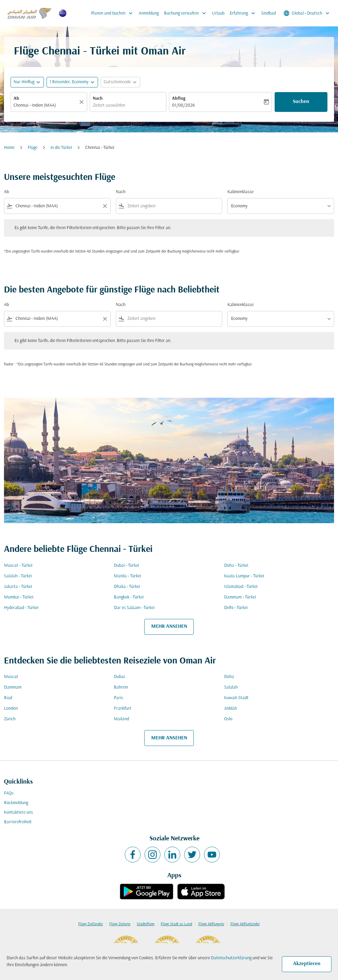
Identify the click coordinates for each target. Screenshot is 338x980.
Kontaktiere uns (18, 812)
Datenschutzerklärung (231, 958)
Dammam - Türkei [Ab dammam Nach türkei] (240, 597)
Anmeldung (149, 13)
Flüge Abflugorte (211, 924)
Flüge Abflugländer (245, 924)
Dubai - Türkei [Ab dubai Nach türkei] (126, 566)
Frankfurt (123, 709)
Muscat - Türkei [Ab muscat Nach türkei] (18, 566)
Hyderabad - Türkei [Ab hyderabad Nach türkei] (21, 608)
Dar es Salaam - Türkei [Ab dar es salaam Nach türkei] (134, 608)
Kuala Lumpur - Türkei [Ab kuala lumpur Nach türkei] (244, 576)
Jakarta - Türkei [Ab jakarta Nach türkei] (18, 587)
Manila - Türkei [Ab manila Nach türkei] (127, 576)
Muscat (11, 677)
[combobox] (46, 105)
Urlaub (218, 13)
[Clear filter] (105, 206)
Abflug (179, 99)
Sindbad (269, 13)
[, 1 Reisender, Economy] (69, 82)
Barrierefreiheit (18, 822)
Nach (98, 99)
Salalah (231, 687)
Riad (8, 698)
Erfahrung (244, 13)
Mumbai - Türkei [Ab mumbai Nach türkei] (19, 597)
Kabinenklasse (240, 192)
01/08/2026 (183, 105)
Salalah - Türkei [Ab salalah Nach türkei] (18, 576)
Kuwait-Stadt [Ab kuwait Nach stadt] (236, 698)
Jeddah (231, 709)
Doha (229, 677)
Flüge (33, 148)
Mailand (121, 719)
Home (9, 148)
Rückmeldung (16, 803)
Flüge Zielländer (91, 924)
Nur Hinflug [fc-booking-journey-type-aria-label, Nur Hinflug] (24, 82)
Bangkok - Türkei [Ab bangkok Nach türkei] (129, 597)
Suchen (301, 102)
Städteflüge (146, 924)
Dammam (13, 687)
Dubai (119, 677)
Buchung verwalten (187, 13)
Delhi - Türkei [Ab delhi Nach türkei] (236, 608)
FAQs (9, 793)
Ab (16, 99)
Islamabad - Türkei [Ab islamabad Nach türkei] (241, 587)
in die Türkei (61, 148)
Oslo (228, 719)
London (11, 709)
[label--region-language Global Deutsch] (307, 13)
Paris (118, 698)
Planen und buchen (114, 13)
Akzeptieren (307, 964)
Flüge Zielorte (120, 924)
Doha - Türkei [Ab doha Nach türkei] (236, 566)
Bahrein (121, 687)
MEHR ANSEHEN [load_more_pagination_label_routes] (169, 626)
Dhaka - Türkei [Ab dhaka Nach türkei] (127, 587)
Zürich (10, 719)
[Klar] (83, 102)
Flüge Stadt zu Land (176, 924)
